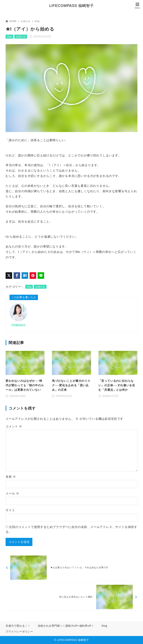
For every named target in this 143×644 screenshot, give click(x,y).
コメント (14, 426)
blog (37, 21)
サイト (10, 510)
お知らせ (26, 21)
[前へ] (71, 568)
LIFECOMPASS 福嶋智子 (71, 6)
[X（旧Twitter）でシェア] (9, 276)
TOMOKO (19, 325)
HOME (11, 21)
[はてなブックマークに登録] (25, 276)
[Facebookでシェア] (17, 276)
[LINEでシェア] (41, 276)
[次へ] (71, 597)
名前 (11, 477)
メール (12, 493)
